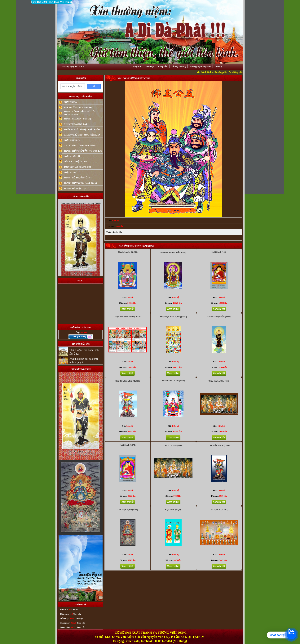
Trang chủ (136, 67)
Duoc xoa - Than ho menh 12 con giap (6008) (80, 208)
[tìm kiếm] (72, 86)
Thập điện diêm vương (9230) (128, 317)
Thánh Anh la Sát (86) (128, 252)
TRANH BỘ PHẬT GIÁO (76, 188)
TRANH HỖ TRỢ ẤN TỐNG (77, 178)
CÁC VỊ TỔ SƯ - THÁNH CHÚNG (80, 145)
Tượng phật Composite (200, 67)
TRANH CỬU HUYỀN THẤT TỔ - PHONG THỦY (80, 113)
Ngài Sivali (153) (219, 252)
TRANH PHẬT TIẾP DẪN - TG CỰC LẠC (83, 151)
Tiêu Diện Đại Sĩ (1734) (219, 445)
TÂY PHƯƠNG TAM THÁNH (78, 107)
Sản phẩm (163, 67)
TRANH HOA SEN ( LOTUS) (77, 119)
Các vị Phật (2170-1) (219, 510)
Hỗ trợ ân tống (179, 67)
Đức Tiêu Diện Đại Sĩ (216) (128, 381)
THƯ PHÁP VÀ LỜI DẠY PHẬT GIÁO (82, 129)
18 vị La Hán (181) (173, 445)
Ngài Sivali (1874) (128, 445)
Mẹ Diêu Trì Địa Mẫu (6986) (173, 252)
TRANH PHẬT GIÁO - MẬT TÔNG (80, 183)
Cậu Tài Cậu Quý (173, 510)
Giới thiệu (150, 67)
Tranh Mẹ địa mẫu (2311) (219, 317)
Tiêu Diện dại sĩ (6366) (128, 510)
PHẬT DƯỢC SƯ (72, 156)
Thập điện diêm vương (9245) (173, 317)
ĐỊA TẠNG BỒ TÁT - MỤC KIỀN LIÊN (82, 135)
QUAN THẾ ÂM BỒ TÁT (76, 124)
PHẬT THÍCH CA (72, 140)
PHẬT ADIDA (70, 102)
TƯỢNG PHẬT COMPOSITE (78, 167)
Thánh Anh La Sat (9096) (173, 381)
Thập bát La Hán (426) (219, 381)
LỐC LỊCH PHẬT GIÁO (75, 162)
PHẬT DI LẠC (71, 172)
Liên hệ (218, 67)
